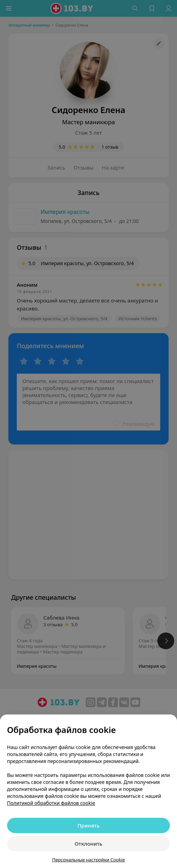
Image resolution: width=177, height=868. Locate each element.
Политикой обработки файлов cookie (51, 803)
